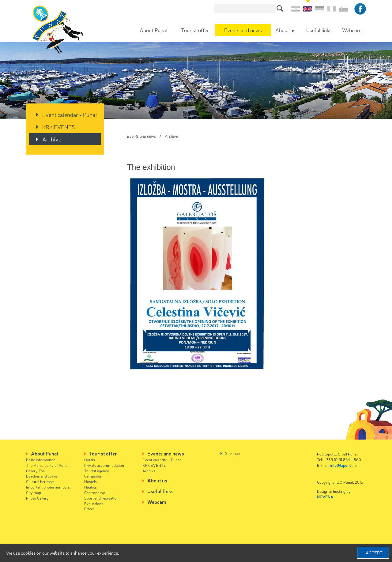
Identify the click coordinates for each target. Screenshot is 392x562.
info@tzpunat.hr (344, 465)
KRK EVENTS (59, 127)
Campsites (93, 476)
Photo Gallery (37, 498)
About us (285, 30)
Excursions (94, 503)
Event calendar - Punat (70, 114)
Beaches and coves (42, 476)
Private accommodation (104, 465)
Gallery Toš (35, 471)
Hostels (90, 481)
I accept (373, 553)
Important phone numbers (48, 487)
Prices (89, 509)
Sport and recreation (101, 498)
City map (34, 492)
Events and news (243, 30)
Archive (52, 139)
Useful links (319, 30)
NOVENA (325, 497)
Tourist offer (195, 30)
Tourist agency (97, 471)
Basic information (41, 460)
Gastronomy (95, 492)
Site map (232, 453)
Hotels (90, 460)
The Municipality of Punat (47, 465)
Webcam (352, 30)
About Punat (154, 30)
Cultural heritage (40, 481)
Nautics (90, 487)
